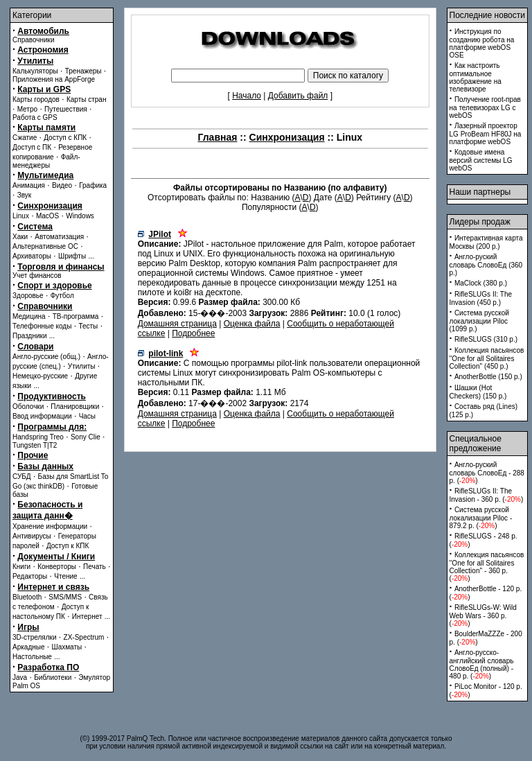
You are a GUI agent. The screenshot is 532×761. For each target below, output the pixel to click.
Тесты (88, 326)
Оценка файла (252, 324)
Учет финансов (37, 275)
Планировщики (75, 406)
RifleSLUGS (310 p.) (486, 339)
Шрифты (72, 256)
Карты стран (87, 99)
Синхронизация (50, 206)
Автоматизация (59, 237)
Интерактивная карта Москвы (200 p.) (486, 242)
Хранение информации (50, 526)
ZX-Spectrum (84, 637)
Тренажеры (83, 71)
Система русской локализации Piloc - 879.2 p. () (481, 518)
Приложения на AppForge (54, 79)
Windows (80, 216)
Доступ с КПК (65, 138)
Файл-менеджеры (46, 161)
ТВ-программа (76, 316)
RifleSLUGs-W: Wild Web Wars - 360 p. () (483, 615)
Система (35, 227)
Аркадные (29, 647)
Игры (28, 627)
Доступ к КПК (68, 546)
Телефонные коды (42, 326)
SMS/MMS (65, 597)
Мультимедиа (45, 175)
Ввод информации (42, 416)
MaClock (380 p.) (481, 283)
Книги (21, 567)
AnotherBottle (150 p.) (488, 377)
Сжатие (25, 138)
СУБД (22, 476)
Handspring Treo (38, 437)
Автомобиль (43, 31)
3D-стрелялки (35, 637)
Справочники (34, 40)
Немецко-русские (40, 376)
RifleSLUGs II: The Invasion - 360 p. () (487, 495)
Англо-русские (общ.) (46, 357)
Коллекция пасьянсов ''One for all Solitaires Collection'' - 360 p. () (487, 567)
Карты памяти (46, 128)
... (91, 256)
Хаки (20, 237)
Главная (217, 137)
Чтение (65, 576)
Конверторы (57, 567)
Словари (35, 347)
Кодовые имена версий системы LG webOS (481, 160)
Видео (62, 185)
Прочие (33, 455)
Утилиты (35, 61)
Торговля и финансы (61, 267)
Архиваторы (32, 256)
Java (20, 677)
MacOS (47, 216)
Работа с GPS (35, 117)
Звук (25, 195)
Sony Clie (86, 437)
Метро (27, 109)
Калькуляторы (35, 71)
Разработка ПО (48, 667)
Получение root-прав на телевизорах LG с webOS (485, 107)
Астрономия (43, 50)
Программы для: (52, 427)
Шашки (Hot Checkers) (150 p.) (478, 392)
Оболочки (28, 406)
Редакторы (30, 576)
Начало (247, 96)
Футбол (62, 296)
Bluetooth (27, 597)
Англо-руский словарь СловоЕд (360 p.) (486, 265)
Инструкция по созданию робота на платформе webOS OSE (482, 43)
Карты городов (36, 99)
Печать (95, 567)
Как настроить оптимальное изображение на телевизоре (476, 77)
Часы (87, 416)
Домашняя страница (177, 324)
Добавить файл (298, 96)
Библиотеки (53, 677)
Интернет (87, 616)
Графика (93, 185)
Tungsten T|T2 (35, 445)
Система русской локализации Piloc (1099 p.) (479, 321)
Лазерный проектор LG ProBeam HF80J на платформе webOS (486, 134)
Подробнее (193, 333)
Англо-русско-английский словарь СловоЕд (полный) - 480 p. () (482, 664)
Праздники (29, 336)
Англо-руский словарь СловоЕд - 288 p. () (487, 473)
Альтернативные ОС (45, 246)
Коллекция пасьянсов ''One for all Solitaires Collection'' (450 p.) (487, 358)
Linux (21, 216)
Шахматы (67, 647)
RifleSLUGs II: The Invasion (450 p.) (481, 298)
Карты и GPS (44, 89)
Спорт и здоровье (54, 286)
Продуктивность (52, 396)
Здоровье (28, 296)
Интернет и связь (53, 587)
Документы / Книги (56, 557)
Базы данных (45, 466)
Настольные (32, 657)
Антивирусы (32, 536)
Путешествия (66, 109)
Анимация (29, 185)
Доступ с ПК (32, 147)
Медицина (29, 316)
